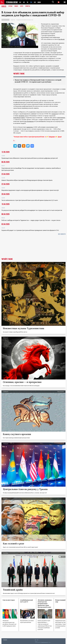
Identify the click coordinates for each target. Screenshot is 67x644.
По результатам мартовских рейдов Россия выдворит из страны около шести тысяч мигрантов (32, 210)
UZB (35, 2)
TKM (31, 2)
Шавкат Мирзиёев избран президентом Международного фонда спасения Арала (27, 180)
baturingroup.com (45, 642)
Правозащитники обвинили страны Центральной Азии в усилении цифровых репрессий (30, 158)
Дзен (60, 137)
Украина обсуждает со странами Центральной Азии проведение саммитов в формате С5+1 (30, 230)
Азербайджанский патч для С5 (26, 601)
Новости (4, 6)
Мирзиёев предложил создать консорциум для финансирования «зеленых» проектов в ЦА (30, 190)
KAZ (20, 2)
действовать (61, 118)
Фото (22, 6)
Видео (16, 6)
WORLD (40, 2)
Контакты (5, 640)
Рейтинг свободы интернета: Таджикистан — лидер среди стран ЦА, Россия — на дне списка (31, 220)
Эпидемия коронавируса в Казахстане (25, 20)
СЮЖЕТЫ (28, 6)
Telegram (51, 137)
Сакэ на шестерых (9, 600)
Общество (13, 20)
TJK (28, 2)
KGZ (24, 2)
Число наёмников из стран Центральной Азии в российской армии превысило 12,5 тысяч (30, 200)
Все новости (62, 234)
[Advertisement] (33, 247)
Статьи (10, 6)
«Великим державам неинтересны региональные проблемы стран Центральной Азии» (45, 604)
